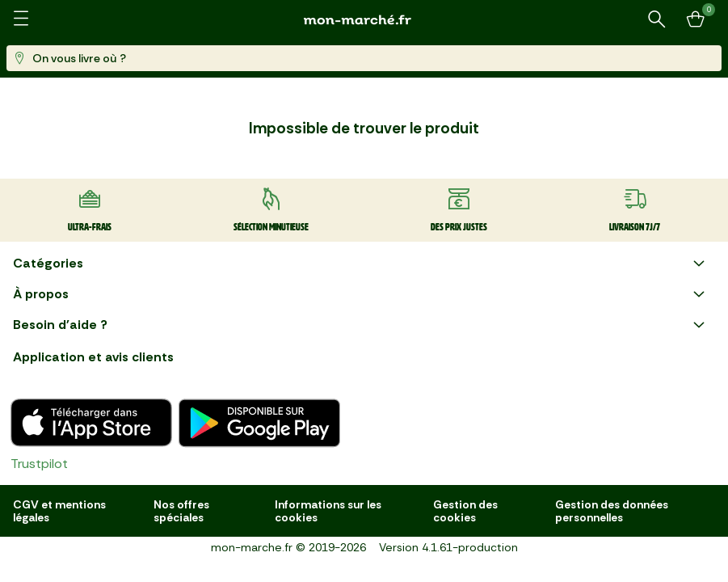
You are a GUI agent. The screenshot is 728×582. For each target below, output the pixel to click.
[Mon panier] (696, 19)
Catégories (361, 264)
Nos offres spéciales (181, 511)
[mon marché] (364, 20)
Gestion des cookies (465, 511)
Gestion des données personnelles (612, 511)
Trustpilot (39, 464)
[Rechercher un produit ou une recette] (657, 19)
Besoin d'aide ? (361, 325)
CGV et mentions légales (59, 511)
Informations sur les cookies (328, 511)
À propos (361, 294)
